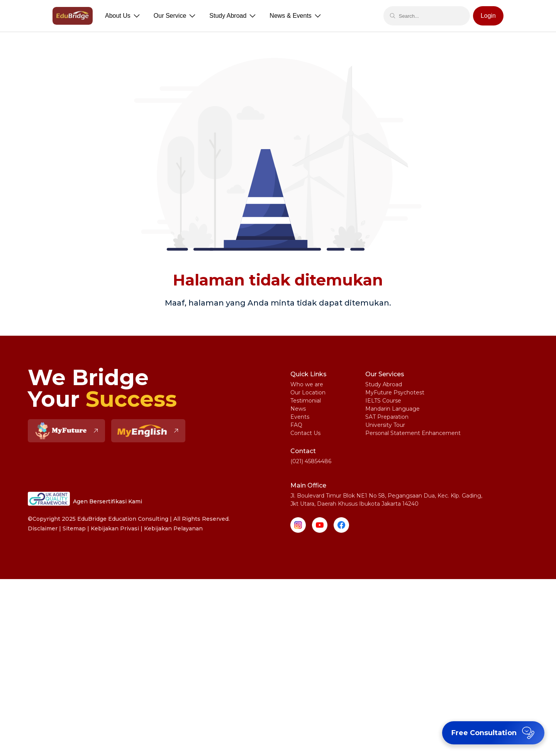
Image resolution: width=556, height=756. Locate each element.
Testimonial (306, 401)
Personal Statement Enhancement (413, 433)
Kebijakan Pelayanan (173, 528)
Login (488, 16)
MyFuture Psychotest (395, 392)
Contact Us (305, 433)
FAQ (296, 425)
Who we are (307, 384)
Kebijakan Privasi (115, 528)
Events (300, 417)
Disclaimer (43, 528)
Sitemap (74, 528)
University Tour (385, 425)
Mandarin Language (392, 409)
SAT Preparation (387, 417)
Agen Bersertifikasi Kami (85, 499)
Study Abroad (384, 384)
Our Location (308, 392)
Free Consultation (494, 733)
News (298, 409)
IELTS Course (383, 401)
